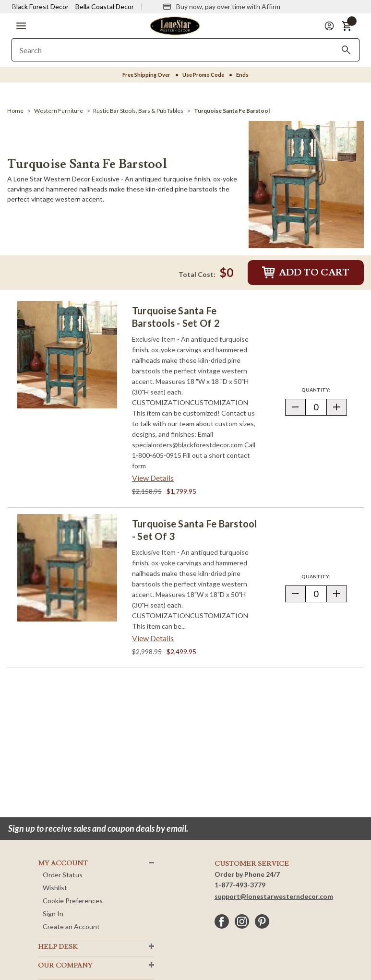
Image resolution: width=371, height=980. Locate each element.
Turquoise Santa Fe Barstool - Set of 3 (194, 530)
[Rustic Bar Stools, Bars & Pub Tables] (138, 111)
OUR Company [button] (65, 966)
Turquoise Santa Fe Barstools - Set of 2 (176, 317)
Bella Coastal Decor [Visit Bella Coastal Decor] (105, 6)
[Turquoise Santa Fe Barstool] (232, 111)
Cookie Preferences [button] (73, 901)
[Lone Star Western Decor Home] (175, 25)
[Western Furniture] (59, 111)
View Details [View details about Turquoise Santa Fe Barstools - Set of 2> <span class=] (153, 478)
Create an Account (71, 926)
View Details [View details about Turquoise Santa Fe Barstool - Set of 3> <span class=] (153, 638)
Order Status (63, 875)
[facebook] (222, 921)
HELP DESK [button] (58, 947)
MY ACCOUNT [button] (63, 863)
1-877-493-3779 (240, 885)
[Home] (15, 111)
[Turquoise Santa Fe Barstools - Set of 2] (67, 355)
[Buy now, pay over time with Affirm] (221, 7)
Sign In (53, 914)
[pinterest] (262, 921)
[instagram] (242, 921)
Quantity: (324, 389)
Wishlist (55, 888)
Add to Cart (306, 273)
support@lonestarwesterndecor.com (274, 896)
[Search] (346, 50)
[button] (21, 26)
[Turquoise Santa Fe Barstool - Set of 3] (67, 568)
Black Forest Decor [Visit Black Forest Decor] (40, 6)
